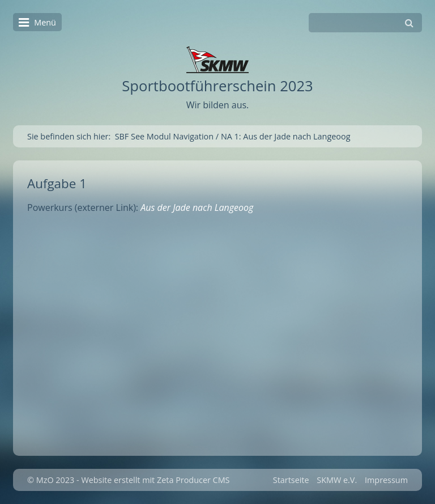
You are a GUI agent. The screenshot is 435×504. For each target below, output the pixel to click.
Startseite (291, 480)
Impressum (386, 480)
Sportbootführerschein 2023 (217, 86)
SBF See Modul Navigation (164, 136)
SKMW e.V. (337, 480)
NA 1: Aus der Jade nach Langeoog (286, 136)
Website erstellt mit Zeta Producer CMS (155, 480)
